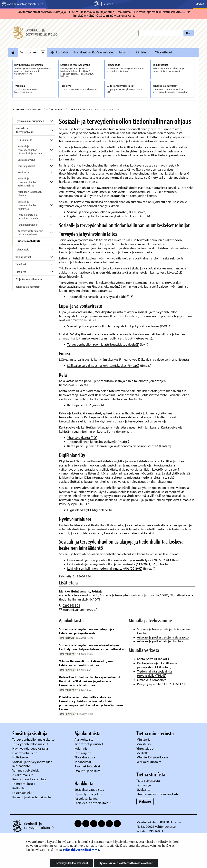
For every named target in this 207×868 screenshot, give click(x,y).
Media (200, 4)
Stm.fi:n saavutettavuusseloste (158, 794)
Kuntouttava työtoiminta (29, 779)
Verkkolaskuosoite (149, 762)
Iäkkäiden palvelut (28, 225)
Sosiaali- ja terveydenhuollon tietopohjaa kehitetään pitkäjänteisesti (87, 631)
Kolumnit (81, 748)
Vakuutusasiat (23, 257)
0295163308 (71, 605)
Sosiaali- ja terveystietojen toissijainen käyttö (163, 631)
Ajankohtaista (59, 52)
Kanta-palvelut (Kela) (153, 659)
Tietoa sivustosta (148, 780)
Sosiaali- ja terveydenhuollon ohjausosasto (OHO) (101, 212)
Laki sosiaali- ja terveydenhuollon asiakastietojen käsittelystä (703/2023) (119, 560)
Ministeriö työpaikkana (153, 757)
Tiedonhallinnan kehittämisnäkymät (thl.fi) (98, 442)
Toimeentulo (22, 249)
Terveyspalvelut (26, 166)
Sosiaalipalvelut (26, 160)
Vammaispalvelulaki (26, 770)
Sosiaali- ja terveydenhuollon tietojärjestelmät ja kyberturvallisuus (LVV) (119, 326)
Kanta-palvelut (79, 405)
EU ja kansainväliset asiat (30, 279)
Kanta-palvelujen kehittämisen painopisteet (158, 665)
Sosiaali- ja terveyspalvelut (82, 109)
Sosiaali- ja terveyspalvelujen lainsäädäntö (32, 764)
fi (47, 109)
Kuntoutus (23, 172)
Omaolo (144, 680)
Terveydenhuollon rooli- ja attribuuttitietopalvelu (103, 344)
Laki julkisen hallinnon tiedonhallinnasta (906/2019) (105, 568)
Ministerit (144, 739)
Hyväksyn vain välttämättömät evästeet (126, 863)
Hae (188, 33)
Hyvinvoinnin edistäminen (30, 121)
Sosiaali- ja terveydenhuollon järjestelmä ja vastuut (30, 150)
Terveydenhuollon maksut (31, 744)
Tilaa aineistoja (85, 757)
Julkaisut (125, 52)
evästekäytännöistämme (81, 850)
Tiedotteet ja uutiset (89, 744)
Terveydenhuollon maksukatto (34, 739)
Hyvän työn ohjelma (88, 794)
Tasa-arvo (21, 272)
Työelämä (21, 264)
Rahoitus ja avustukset (28, 287)
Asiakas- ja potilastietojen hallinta (160, 641)
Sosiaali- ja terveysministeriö (28, 109)
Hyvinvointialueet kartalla (30, 748)
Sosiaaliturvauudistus (89, 789)
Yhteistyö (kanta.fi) (82, 437)
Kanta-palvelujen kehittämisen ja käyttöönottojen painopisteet (113, 446)
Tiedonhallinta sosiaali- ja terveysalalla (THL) (154, 673)
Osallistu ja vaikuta (87, 771)
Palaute (145, 801)
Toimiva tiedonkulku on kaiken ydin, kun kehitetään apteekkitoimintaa (86, 663)
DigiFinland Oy (79, 510)
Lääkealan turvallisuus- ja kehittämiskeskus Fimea (103, 365)
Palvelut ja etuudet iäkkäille (32, 797)
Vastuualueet (29, 52)
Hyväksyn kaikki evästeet (71, 863)
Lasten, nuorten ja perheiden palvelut (28, 217)
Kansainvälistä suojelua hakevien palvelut (30, 233)
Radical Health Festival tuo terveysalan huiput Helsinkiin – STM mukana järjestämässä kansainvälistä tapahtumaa (90, 681)
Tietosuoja (144, 785)
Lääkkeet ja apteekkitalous (93, 803)
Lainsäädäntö (25, 140)
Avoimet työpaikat (87, 766)
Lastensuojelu (22, 793)
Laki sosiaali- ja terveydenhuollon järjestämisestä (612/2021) (111, 564)
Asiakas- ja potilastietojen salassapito (163, 637)
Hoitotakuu (20, 757)
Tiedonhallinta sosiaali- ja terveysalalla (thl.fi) (100, 297)
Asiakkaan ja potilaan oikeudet (30, 194)
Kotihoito (19, 788)
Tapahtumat (83, 762)
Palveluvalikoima (86, 798)
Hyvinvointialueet (25, 753)
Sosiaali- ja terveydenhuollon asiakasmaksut (27, 182)
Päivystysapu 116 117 (154, 684)
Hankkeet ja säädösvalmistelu (94, 52)
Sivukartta (143, 789)
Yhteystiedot (164, 52)
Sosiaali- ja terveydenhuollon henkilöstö (27, 205)
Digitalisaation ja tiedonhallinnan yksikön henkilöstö (103, 216)
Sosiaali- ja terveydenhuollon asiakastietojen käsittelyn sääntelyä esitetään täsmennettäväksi (91, 647)
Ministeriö (143, 52)
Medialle (143, 753)
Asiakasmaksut (23, 775)
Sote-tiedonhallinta (29, 241)
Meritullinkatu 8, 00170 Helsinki (159, 822)
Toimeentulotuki (24, 784)
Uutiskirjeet (83, 753)
